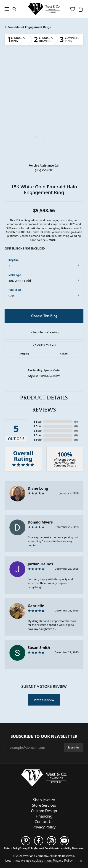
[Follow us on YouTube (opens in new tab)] (64, 841)
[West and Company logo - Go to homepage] (44, 9)
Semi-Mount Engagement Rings (29, 27)
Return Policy (12, 848)
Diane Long (38, 488)
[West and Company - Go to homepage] (44, 779)
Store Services (44, 805)
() (76, 422)
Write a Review (44, 700)
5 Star (37, 422)
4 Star (37, 426)
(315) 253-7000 (44, 170)
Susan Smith (39, 648)
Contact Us (44, 822)
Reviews (44, 410)
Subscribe (73, 747)
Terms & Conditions (46, 848)
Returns (64, 354)
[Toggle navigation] (6, 9)
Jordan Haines (40, 564)
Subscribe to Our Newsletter (44, 736)
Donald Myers (40, 522)
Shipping (24, 354)
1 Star (37, 440)
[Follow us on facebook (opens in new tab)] (39, 841)
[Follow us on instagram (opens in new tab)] (51, 841)
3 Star (37, 431)
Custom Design (44, 811)
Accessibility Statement (71, 848)
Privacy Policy (44, 827)
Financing (44, 816)
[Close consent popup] (81, 861)
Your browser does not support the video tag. (44, 86)
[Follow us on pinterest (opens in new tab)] (26, 841)
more (53, 240)
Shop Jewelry (44, 800)
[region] (44, 108)
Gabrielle (36, 606)
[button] (15, 9)
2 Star (37, 435)
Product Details (44, 398)
